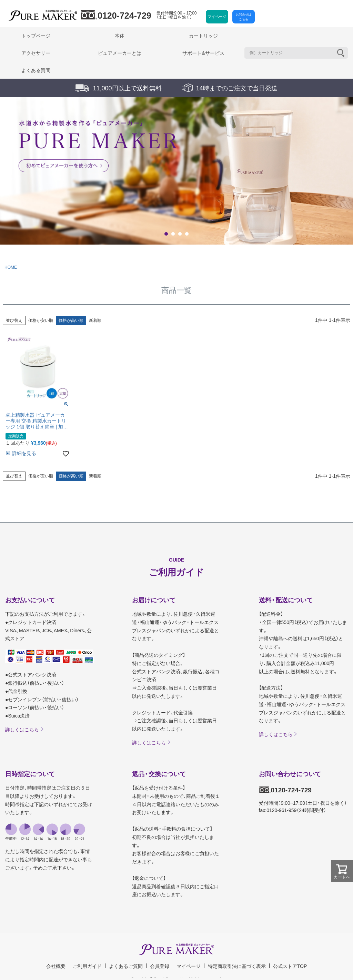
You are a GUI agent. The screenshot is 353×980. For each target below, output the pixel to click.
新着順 (95, 320)
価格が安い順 (41, 320)
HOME (11, 267)
